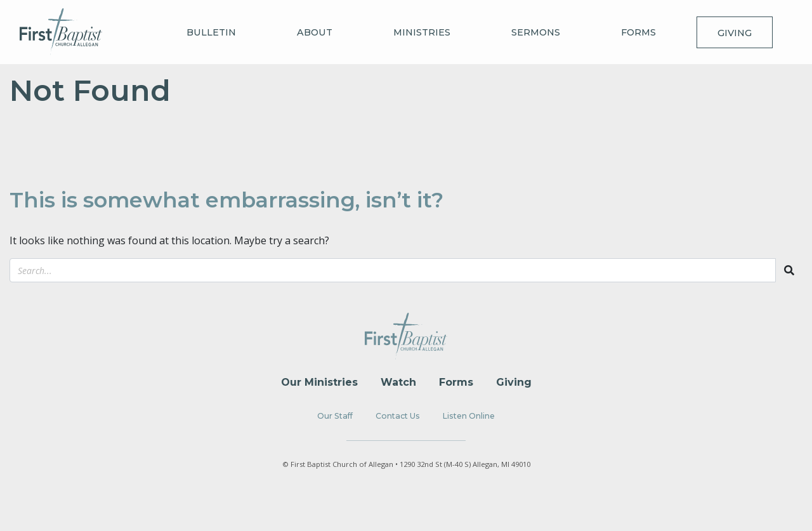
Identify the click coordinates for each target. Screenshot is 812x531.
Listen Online (469, 416)
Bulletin (211, 32)
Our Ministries (319, 382)
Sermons (536, 32)
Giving (735, 33)
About (315, 32)
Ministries (422, 32)
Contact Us (398, 416)
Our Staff (335, 416)
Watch (398, 382)
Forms (638, 32)
